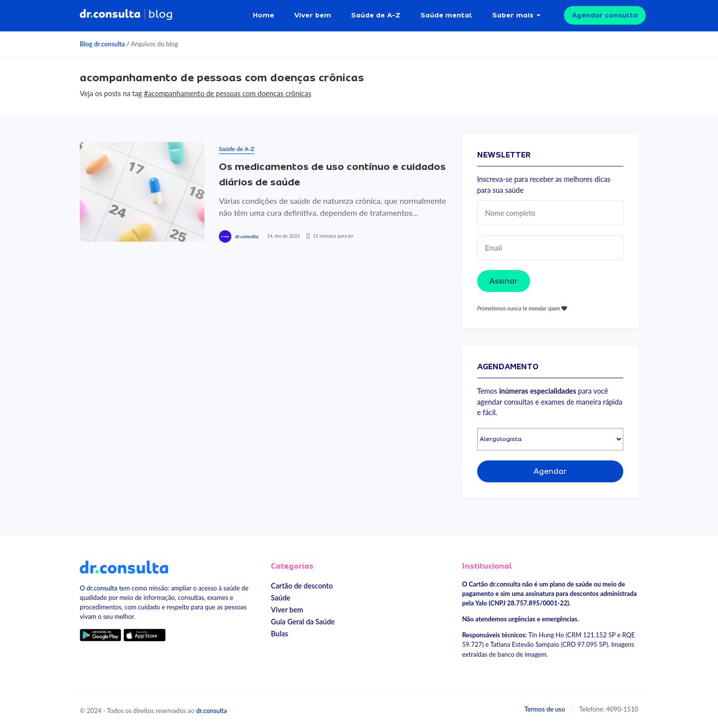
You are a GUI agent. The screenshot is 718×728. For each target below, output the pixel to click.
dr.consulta (247, 236)
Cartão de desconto (302, 586)
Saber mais (513, 15)
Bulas (279, 634)
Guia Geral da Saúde (303, 622)
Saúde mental (446, 15)
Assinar (504, 281)
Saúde (280, 598)
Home (264, 15)
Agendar (550, 471)
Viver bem (313, 15)
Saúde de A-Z (376, 15)
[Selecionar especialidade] (550, 439)
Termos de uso (545, 709)
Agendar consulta (605, 15)
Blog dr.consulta (102, 44)
